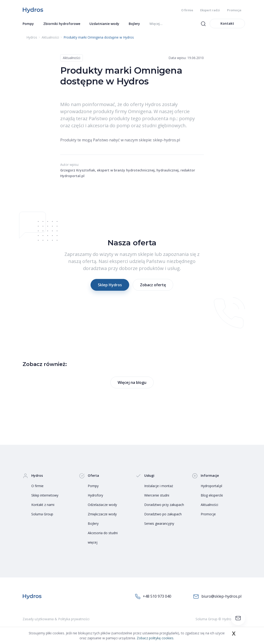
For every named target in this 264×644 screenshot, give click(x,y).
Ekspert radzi (210, 10)
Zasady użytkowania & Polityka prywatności (56, 619)
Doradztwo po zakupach (163, 514)
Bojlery (93, 524)
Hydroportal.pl (211, 486)
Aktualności (72, 58)
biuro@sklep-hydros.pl (217, 597)
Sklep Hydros (110, 285)
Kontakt (227, 24)
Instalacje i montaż (159, 486)
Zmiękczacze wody (102, 514)
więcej (93, 543)
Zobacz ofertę (153, 285)
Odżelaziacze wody (102, 505)
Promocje (234, 10)
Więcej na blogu (132, 383)
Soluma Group (42, 514)
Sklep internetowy (45, 495)
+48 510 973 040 (153, 597)
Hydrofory (95, 495)
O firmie (187, 10)
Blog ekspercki (212, 495)
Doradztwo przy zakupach (164, 505)
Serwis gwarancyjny (159, 524)
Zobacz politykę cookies (155, 638)
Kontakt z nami (43, 505)
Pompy (93, 486)
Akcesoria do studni (103, 533)
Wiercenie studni (157, 495)
